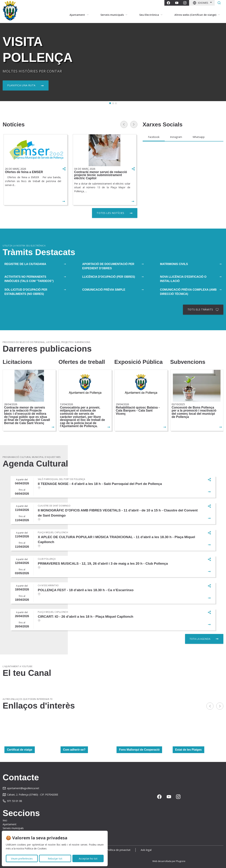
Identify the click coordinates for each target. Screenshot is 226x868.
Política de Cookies (36, 848)
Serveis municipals (13, 828)
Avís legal (146, 850)
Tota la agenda (200, 639)
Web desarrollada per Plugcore (169, 861)
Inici (5, 820)
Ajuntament (10, 824)
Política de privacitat (119, 850)
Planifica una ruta (21, 85)
